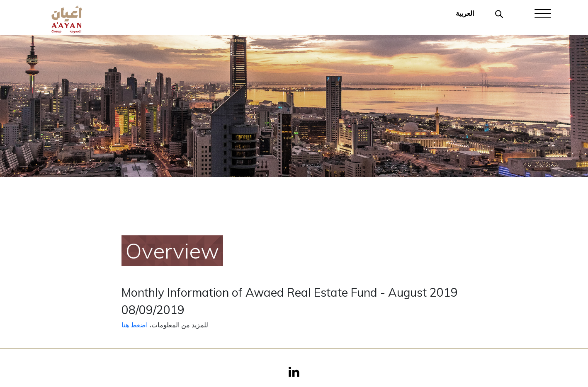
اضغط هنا (135, 325)
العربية (465, 13)
